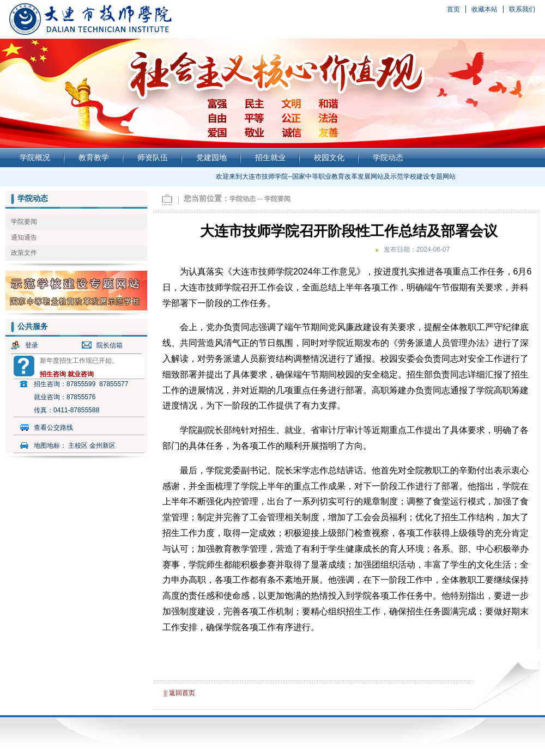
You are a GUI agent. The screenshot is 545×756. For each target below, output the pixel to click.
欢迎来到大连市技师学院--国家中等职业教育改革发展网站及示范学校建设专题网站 (337, 176)
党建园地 (211, 157)
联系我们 (522, 9)
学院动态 (388, 157)
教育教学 (94, 157)
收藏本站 (485, 9)
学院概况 (35, 157)
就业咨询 (81, 374)
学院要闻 (24, 222)
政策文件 (24, 253)
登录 (32, 345)
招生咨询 (53, 374)
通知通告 (24, 237)
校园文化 (329, 157)
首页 (453, 9)
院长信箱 (110, 345)
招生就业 (270, 157)
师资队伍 (153, 157)
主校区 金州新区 (92, 446)
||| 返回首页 (179, 693)
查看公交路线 (53, 428)
